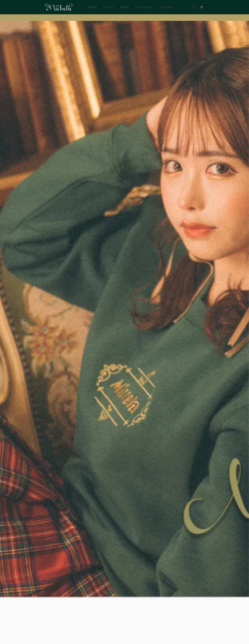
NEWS (125, 7)
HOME (92, 7)
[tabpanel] (124, 309)
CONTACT (166, 7)
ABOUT (108, 7)
